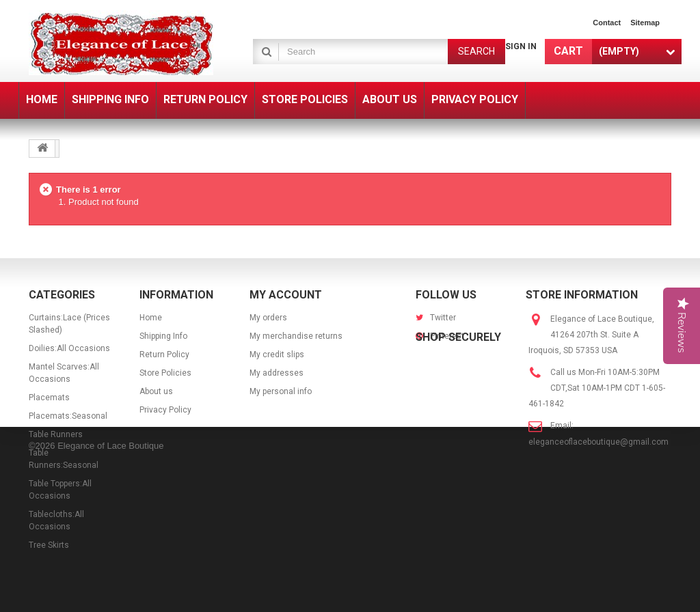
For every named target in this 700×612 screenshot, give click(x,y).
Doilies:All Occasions (69, 348)
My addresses (277, 373)
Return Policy (164, 354)
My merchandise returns (296, 336)
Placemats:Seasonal (68, 416)
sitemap (645, 23)
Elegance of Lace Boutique (110, 593)
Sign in (521, 46)
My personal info (281, 391)
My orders (268, 318)
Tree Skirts (49, 545)
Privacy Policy (165, 410)
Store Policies (165, 373)
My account (286, 295)
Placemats (49, 398)
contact (607, 23)
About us (156, 391)
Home (151, 318)
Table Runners (56, 434)
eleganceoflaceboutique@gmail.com (598, 442)
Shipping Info (163, 336)
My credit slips (277, 354)
